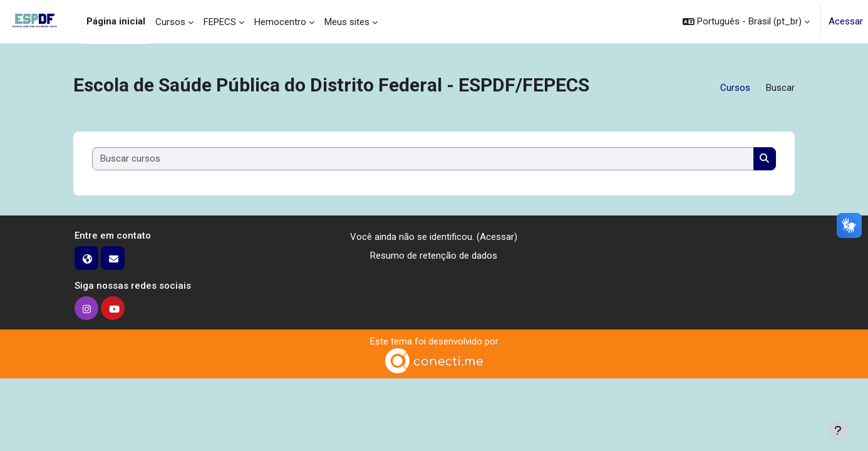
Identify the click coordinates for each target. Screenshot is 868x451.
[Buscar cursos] (423, 159)
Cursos (735, 88)
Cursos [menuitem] (170, 22)
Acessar (846, 21)
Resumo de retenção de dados (434, 256)
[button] (746, 22)
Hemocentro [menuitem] (280, 22)
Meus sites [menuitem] (347, 22)
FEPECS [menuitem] (220, 22)
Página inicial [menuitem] (116, 21)
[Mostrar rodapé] (838, 431)
